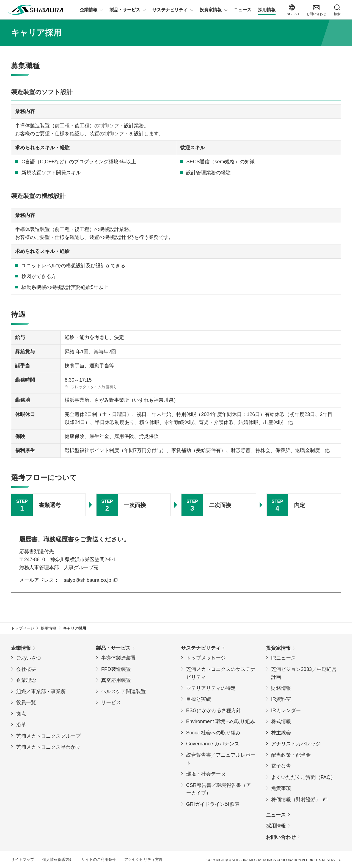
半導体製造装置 (119, 658)
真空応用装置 (116, 680)
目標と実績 (199, 699)
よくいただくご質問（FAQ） (303, 777)
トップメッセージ (206, 658)
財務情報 (281, 688)
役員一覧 (26, 702)
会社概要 (26, 669)
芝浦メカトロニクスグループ (48, 736)
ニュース (276, 815)
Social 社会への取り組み (213, 733)
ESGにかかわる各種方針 (214, 710)
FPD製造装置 (116, 669)
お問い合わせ (281, 837)
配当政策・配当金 (291, 755)
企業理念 (26, 680)
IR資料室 (281, 699)
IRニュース (284, 658)
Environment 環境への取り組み (221, 721)
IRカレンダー (286, 710)
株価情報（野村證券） (296, 800)
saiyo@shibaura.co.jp (87, 580)
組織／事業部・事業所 (41, 691)
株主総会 (281, 733)
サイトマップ (23, 859)
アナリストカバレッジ (296, 744)
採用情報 (276, 826)
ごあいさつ (29, 658)
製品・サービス (113, 648)
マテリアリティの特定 (211, 688)
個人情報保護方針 (58, 859)
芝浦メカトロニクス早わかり (48, 747)
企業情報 (21, 648)
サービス (111, 702)
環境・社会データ (206, 774)
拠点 (21, 714)
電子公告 (281, 766)
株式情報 (281, 721)
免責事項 (281, 788)
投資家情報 (278, 648)
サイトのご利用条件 (99, 859)
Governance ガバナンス (213, 744)
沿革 (21, 725)
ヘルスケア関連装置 (123, 691)
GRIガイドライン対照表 (213, 804)
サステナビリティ (201, 648)
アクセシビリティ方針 (144, 859)
